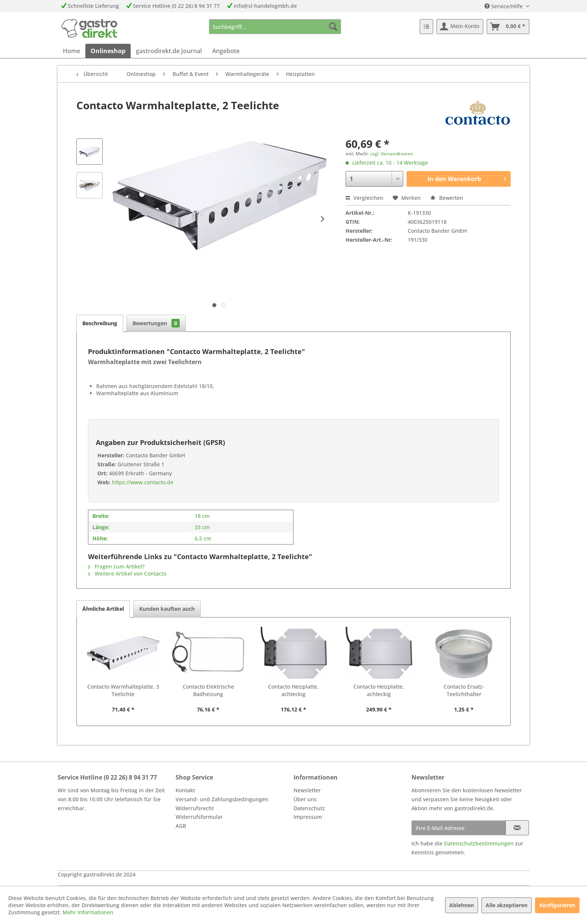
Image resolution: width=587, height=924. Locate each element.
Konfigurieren (557, 905)
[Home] (72, 51)
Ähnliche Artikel (103, 609)
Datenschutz (309, 808)
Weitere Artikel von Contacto (127, 574)
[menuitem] (275, 27)
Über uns (305, 799)
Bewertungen (156, 323)
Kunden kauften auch (167, 609)
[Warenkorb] (508, 27)
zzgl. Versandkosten (392, 154)
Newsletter (307, 790)
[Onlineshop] (108, 51)
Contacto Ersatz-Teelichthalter (464, 690)
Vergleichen (364, 198)
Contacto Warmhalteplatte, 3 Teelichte (123, 690)
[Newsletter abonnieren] (517, 828)
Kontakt (185, 790)
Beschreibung (100, 323)
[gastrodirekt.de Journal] (169, 51)
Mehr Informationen (88, 912)
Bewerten (447, 198)
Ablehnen (462, 905)
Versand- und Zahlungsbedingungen (222, 799)
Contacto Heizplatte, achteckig (293, 690)
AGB (181, 826)
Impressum (308, 817)
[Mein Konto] (460, 27)
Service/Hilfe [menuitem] (504, 6)
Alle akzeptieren (507, 905)
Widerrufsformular (199, 817)
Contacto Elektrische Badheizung (208, 690)
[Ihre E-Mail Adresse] (459, 828)
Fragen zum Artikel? (116, 566)
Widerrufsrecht (195, 808)
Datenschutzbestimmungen (479, 843)
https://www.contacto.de (142, 482)
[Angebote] (226, 51)
